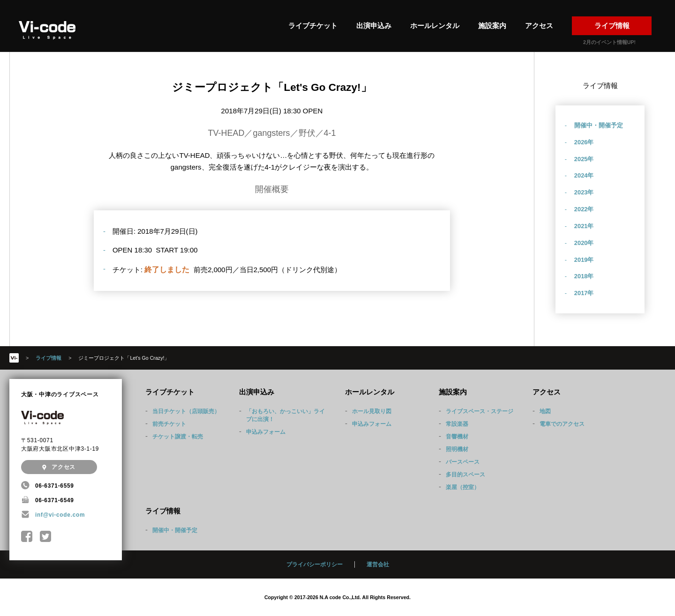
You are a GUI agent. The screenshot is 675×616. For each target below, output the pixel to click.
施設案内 (492, 26)
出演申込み (374, 26)
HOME (14, 358)
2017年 (584, 293)
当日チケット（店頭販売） (186, 411)
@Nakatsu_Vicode (46, 537)
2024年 (584, 175)
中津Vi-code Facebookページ (27, 537)
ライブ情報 (612, 26)
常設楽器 (457, 424)
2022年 (584, 209)
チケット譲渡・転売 (178, 437)
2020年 (584, 243)
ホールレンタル (435, 26)
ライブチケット (313, 26)
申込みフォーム (266, 432)
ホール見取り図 (372, 411)
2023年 (584, 192)
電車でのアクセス (562, 424)
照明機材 (457, 449)
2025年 (584, 159)
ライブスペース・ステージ (480, 411)
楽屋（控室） (463, 487)
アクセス (539, 26)
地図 (545, 411)
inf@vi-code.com (60, 515)
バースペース (463, 462)
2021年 (584, 226)
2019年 (584, 260)
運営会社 (378, 564)
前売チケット (169, 424)
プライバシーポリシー (315, 564)
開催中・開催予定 (599, 125)
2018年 (584, 276)
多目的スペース (465, 475)
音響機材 (457, 437)
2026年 (584, 142)
